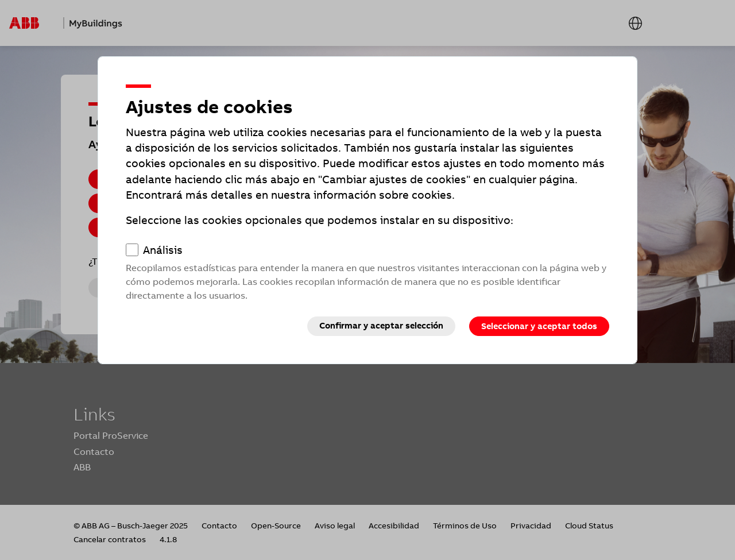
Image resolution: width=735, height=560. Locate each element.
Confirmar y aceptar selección (381, 326)
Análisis (163, 250)
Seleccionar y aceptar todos (539, 326)
